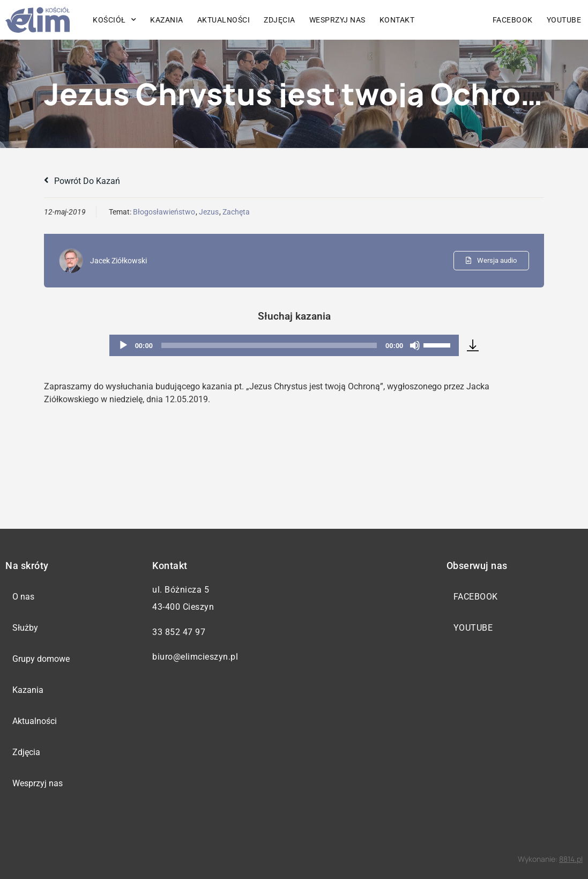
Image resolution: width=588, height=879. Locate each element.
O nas (23, 597)
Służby (25, 628)
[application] (284, 345)
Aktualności (224, 20)
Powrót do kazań (82, 181)
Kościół (114, 20)
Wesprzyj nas (337, 20)
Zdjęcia (280, 20)
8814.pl (571, 859)
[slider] (269, 345)
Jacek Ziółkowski (118, 261)
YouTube (564, 20)
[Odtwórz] (123, 345)
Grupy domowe (41, 659)
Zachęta (236, 212)
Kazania (167, 20)
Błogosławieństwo (164, 212)
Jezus (209, 212)
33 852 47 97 (179, 632)
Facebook (513, 20)
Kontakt (397, 20)
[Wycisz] (415, 345)
